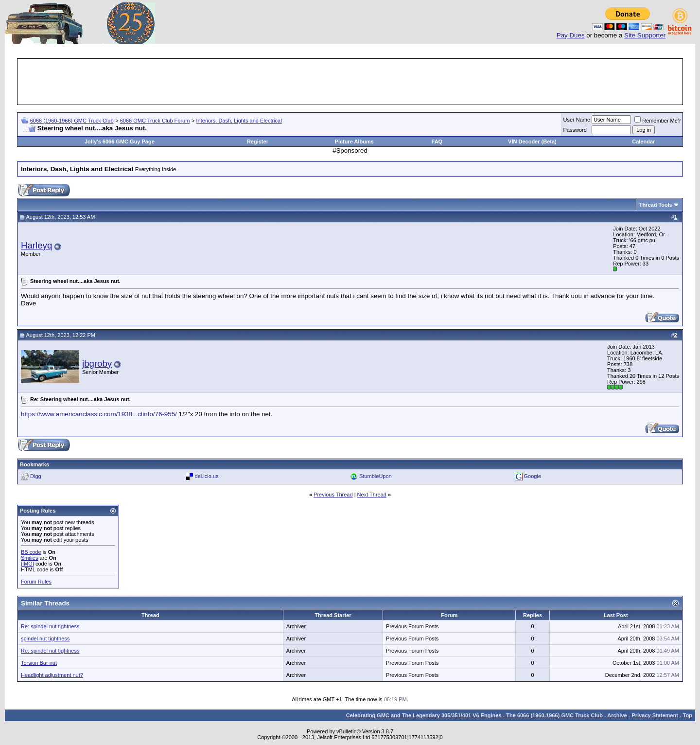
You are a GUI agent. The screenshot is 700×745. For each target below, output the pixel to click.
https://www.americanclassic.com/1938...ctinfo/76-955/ (99, 414)
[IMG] (27, 564)
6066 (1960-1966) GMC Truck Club (72, 121)
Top (688, 715)
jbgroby (97, 364)
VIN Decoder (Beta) (532, 142)
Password (575, 130)
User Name (577, 120)
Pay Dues (571, 35)
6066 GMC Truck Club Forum (155, 121)
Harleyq (36, 245)
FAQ (437, 142)
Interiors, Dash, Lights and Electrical (239, 121)
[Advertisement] (350, 82)
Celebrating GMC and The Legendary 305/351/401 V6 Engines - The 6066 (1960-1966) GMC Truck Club (474, 715)
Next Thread (372, 495)
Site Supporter (645, 35)
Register (258, 142)
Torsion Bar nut (39, 663)
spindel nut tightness (45, 639)
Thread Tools (656, 205)
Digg (36, 476)
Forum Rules (36, 582)
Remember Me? (657, 121)
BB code (31, 552)
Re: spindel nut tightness (50, 626)
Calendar (643, 142)
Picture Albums (354, 142)
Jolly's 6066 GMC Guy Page (120, 142)
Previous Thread (333, 495)
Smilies (29, 558)
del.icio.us (207, 476)
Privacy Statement (655, 715)
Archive (617, 715)
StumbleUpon (376, 476)
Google (533, 476)
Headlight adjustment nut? (52, 675)
